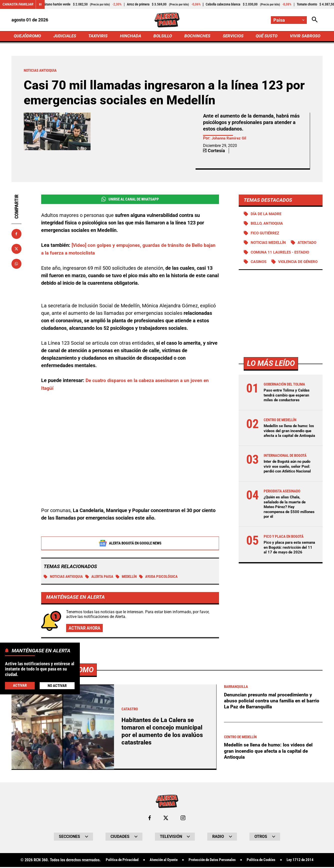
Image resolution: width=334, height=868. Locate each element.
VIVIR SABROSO (304, 36)
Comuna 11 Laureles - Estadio (282, 264)
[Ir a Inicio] (167, 20)
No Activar (57, 686)
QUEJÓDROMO (28, 36)
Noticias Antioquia (65, 577)
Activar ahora (86, 629)
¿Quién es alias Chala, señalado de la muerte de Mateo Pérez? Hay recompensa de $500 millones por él (286, 533)
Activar (20, 685)
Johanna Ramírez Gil (230, 139)
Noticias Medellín (270, 244)
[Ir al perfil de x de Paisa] (166, 848)
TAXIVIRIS (99, 36)
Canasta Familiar (18, 4)
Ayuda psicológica (167, 577)
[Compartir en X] (16, 250)
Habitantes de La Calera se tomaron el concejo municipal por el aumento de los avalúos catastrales (164, 761)
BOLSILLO (163, 36)
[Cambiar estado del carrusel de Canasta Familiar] (40, 4)
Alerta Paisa (104, 577)
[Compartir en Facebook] (16, 235)
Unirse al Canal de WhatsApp (130, 200)
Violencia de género (272, 283)
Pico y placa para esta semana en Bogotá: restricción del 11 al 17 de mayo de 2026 (287, 575)
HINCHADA (131, 36)
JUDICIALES (66, 36)
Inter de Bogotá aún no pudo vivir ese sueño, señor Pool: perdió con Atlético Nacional (289, 492)
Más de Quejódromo (58, 700)
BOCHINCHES (197, 36)
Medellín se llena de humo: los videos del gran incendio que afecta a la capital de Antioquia (289, 454)
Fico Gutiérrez (266, 234)
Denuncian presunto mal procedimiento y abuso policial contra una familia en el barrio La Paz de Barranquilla (273, 731)
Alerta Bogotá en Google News (130, 543)
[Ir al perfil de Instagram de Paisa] (183, 848)
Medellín (133, 577)
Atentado (261, 254)
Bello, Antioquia (268, 225)
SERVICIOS (232, 36)
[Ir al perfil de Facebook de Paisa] (150, 848)
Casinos (259, 273)
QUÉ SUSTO (266, 36)
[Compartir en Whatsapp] (16, 265)
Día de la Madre (267, 215)
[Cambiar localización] (289, 20)
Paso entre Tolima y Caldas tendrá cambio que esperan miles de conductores (288, 416)
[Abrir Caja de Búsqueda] (315, 20)
